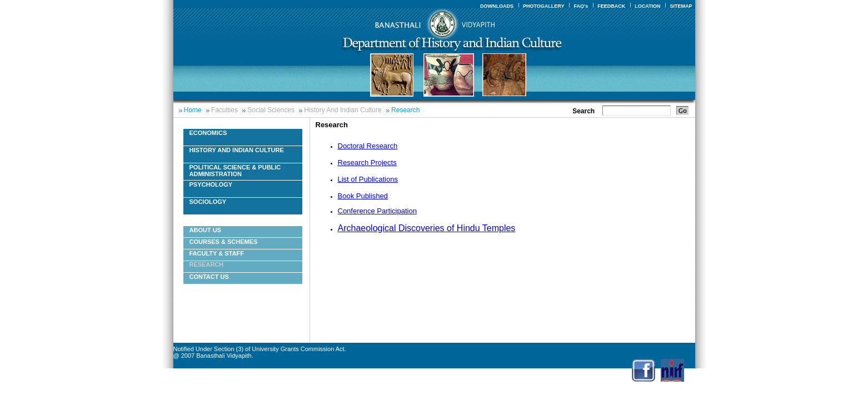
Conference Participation (377, 211)
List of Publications (368, 179)
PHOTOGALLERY (544, 6)
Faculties (225, 110)
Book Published (363, 196)
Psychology (211, 184)
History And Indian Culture (343, 110)
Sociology (208, 202)
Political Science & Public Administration (235, 171)
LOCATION (647, 6)
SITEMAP (681, 6)
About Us (205, 230)
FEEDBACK (611, 6)
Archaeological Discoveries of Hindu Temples (427, 228)
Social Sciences (271, 110)
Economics (208, 133)
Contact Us (209, 277)
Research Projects (367, 162)
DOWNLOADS (497, 6)
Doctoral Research (368, 146)
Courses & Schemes (224, 242)
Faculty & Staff (217, 253)
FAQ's (581, 6)
